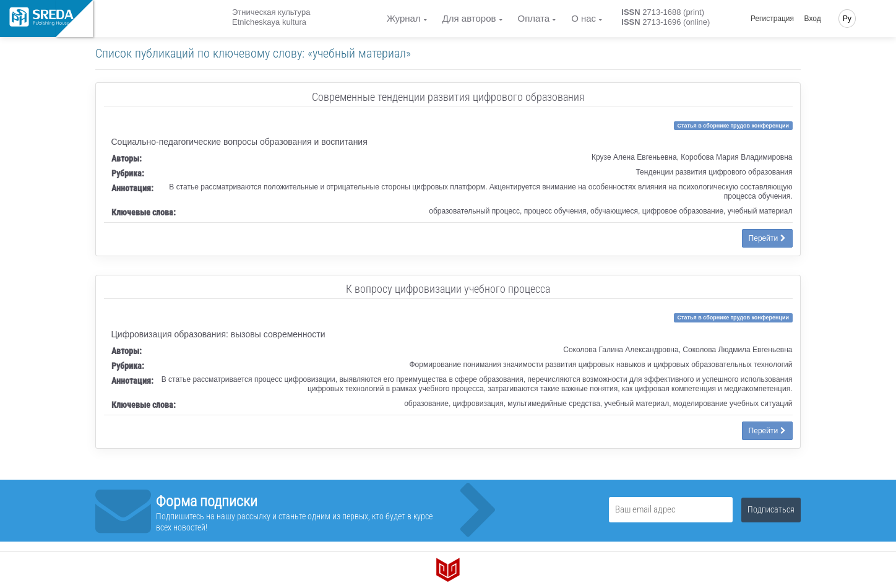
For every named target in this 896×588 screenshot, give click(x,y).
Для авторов (469, 18)
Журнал (404, 18)
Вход (813, 19)
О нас (584, 18)
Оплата (534, 18)
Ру (847, 19)
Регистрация (772, 19)
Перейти (767, 238)
